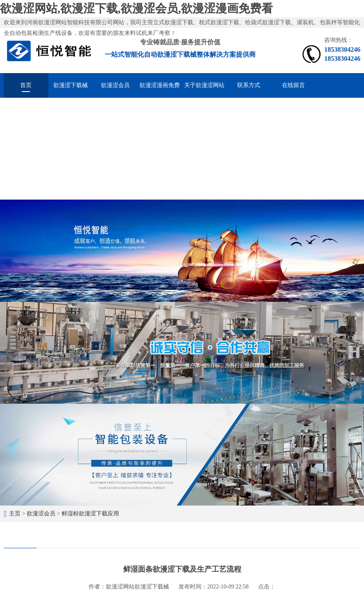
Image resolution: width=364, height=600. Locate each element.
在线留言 (293, 85)
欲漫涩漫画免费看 (160, 90)
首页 (26, 85)
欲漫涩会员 (115, 85)
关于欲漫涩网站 (204, 85)
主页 (15, 514)
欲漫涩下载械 (71, 85)
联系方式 (249, 85)
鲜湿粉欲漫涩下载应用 (90, 514)
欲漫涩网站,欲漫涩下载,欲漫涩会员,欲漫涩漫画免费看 (136, 8)
